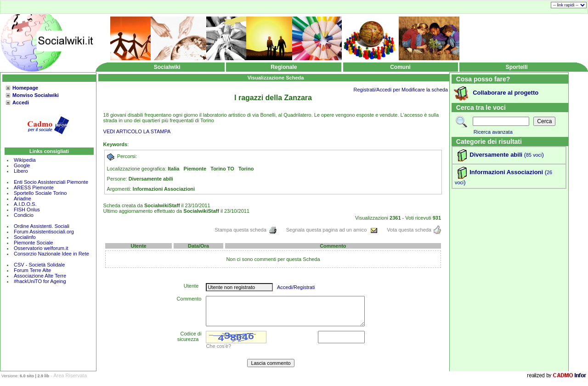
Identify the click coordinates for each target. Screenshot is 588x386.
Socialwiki (167, 67)
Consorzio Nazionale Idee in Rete (51, 254)
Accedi (21, 102)
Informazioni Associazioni (506, 172)
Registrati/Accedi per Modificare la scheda (401, 90)
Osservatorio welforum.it (41, 248)
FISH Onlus (27, 210)
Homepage (25, 88)
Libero (21, 171)
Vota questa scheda (414, 230)
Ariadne (23, 199)
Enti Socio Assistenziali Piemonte (51, 182)
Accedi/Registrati (296, 287)
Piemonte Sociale (34, 243)
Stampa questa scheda (246, 230)
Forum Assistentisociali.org (44, 232)
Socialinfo (25, 237)
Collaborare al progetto (506, 93)
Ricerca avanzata (493, 132)
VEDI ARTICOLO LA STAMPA (137, 131)
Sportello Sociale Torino (40, 193)
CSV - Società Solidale (39, 265)
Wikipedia (25, 160)
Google (22, 165)
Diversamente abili (496, 155)
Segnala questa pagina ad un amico (332, 230)
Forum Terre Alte (33, 270)
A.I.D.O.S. (25, 204)
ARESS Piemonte (34, 187)
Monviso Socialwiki (36, 95)
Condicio (24, 215)
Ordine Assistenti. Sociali (42, 226)
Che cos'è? (218, 346)
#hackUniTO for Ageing (40, 281)
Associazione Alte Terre (40, 276)
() (533, 155)
